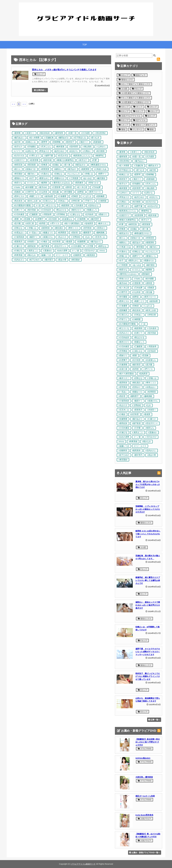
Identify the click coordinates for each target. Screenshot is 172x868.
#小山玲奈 (43, 192)
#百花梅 (27, 219)
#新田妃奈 (32, 246)
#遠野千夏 (49, 156)
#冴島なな (18, 228)
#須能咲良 (77, 255)
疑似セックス (126, 80)
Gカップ (124, 107)
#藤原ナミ (33, 237)
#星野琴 (44, 142)
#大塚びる (18, 251)
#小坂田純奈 (19, 237)
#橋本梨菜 (60, 147)
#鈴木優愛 (29, 187)
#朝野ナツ (102, 174)
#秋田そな (18, 183)
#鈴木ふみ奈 (33, 201)
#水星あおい (19, 233)
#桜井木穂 (47, 160)
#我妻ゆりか (59, 178)
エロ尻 (123, 89)
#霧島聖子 (87, 233)
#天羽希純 (61, 214)
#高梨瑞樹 (97, 142)
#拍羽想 (42, 223)
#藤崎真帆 (100, 233)
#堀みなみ (32, 255)
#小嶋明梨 (102, 201)
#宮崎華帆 (56, 142)
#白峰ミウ (18, 210)
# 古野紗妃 (76, 237)
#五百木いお (100, 237)
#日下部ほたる (80, 138)
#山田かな (30, 151)
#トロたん (32, 183)
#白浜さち (74, 151)
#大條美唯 (81, 219)
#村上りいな (51, 205)
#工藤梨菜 (33, 214)
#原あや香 (62, 260)
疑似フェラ (139, 75)
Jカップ (152, 107)
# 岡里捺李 (47, 214)
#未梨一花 (72, 133)
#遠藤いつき (46, 255)
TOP (85, 45)
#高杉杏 (74, 233)
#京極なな (58, 174)
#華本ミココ (73, 228)
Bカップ (150, 116)
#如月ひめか (59, 151)
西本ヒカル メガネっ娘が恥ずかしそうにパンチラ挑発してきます (64, 70)
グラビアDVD (145, 749)
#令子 (32, 178)
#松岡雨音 (62, 233)
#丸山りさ (62, 237)
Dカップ (138, 111)
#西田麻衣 (79, 183)
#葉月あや (72, 169)
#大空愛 (90, 246)
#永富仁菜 (30, 223)
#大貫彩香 (56, 187)
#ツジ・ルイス (62, 255)
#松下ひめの (34, 260)
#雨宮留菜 (32, 165)
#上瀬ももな (75, 214)
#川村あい (62, 201)
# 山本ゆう (101, 147)
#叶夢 (94, 160)
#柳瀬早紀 (99, 156)
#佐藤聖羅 (81, 242)
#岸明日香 (75, 201)
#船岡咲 (44, 183)
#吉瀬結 (55, 165)
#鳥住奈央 (18, 201)
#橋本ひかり (76, 210)
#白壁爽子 (39, 219)
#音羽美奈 (87, 228)
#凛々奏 (67, 165)
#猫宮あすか (80, 165)
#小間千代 (30, 192)
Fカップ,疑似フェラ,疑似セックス (134, 98)
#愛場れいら (19, 178)
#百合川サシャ (60, 246)
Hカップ (124, 75)
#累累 (16, 219)
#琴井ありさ (44, 151)
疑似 (122, 129)
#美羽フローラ (95, 192)
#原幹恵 (69, 187)
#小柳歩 (44, 242)
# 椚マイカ (55, 223)
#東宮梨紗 (18, 174)
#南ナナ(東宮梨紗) (72, 223)
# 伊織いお (32, 228)
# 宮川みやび (89, 251)
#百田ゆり (101, 228)
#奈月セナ (18, 147)
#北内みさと (93, 205)
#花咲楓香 (100, 196)
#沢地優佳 (32, 147)
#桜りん (17, 169)
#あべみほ (87, 178)
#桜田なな (102, 246)
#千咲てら (89, 201)
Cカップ (39, 74)
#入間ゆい (87, 151)
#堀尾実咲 (85, 169)
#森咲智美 (59, 133)
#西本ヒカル (19, 196)
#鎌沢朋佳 (101, 178)
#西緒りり (103, 214)
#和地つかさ (93, 183)
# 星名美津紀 (100, 133)
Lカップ (123, 125)
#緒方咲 (17, 142)
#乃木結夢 (96, 187)
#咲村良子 (70, 142)
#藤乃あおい (19, 138)
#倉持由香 (49, 196)
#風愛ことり (34, 196)
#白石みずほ (63, 156)
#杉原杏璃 (34, 160)
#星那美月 (18, 242)
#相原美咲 (65, 205)
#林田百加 (18, 165)
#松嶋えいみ (31, 142)
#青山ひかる (61, 210)
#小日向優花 (76, 246)
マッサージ (136, 129)
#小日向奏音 (19, 214)
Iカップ (138, 107)
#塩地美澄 (89, 223)
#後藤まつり (48, 233)
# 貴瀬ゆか (48, 251)
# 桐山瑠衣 (87, 147)
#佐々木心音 (82, 187)
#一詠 (38, 205)
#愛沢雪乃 (49, 260)
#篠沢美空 (95, 219)
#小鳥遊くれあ (100, 169)
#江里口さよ (48, 201)
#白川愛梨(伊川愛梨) (23, 205)
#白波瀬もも (67, 219)
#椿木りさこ (103, 223)
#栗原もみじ (44, 178)
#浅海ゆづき (31, 169)
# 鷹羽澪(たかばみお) (61, 183)
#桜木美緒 (32, 210)
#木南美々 (32, 242)
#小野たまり (34, 156)
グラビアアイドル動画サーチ (83, 864)
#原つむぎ (95, 138)
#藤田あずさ (64, 138)
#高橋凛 (17, 192)
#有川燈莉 (100, 151)
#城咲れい (58, 169)
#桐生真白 (59, 228)
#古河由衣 (89, 214)
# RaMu (17, 187)
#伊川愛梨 (68, 192)
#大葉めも (45, 174)
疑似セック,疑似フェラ (144, 125)
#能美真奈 (91, 255)
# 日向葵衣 (79, 205)
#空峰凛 (44, 165)
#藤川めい (32, 174)
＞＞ (24, 104)
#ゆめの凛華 (62, 251)
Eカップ (123, 111)
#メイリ (17, 151)
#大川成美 (86, 133)
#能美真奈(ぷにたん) (82, 156)
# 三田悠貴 (74, 178)
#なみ (87, 237)
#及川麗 (17, 223)
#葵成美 (69, 242)
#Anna (102, 251)
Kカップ (123, 120)
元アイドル (139, 120)
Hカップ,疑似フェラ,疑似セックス (134, 84)
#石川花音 (53, 219)
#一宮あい (33, 233)
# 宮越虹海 (49, 138)
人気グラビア (144, 819)
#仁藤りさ (18, 246)
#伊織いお (89, 174)
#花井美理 (74, 147)
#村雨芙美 (45, 169)
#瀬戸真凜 (45, 246)
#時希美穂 (18, 255)
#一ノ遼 (76, 251)
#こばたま (87, 196)
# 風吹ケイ (83, 142)
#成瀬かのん (48, 237)
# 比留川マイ (19, 160)
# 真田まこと (33, 251)
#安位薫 (55, 192)
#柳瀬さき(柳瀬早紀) (65, 160)
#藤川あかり (96, 242)
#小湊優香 (62, 196)
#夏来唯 (17, 133)
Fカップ (137, 89)
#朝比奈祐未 (44, 133)
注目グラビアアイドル (129, 116)
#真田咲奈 (45, 228)
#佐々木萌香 (34, 138)
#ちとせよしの (74, 174)
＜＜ (13, 104)
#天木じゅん (46, 147)
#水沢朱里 (56, 242)
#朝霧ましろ (92, 210)
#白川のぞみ (19, 156)
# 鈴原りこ (30, 133)
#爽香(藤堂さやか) (98, 165)
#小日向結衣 (46, 210)
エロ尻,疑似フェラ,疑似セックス (134, 93)
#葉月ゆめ (43, 187)
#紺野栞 (80, 192)
